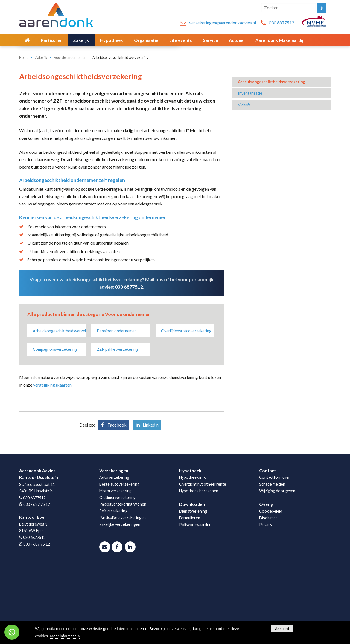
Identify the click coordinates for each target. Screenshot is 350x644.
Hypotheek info (193, 551)
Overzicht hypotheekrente (203, 558)
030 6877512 (282, 23)
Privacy (266, 598)
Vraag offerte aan (45, 103)
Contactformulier (275, 551)
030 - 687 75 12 (37, 578)
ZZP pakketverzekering (117, 423)
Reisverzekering (113, 585)
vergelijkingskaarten (52, 459)
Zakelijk (41, 131)
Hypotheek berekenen (199, 565)
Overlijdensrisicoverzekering (186, 405)
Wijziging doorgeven (277, 565)
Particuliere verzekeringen (122, 591)
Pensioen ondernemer (116, 405)
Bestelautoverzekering (119, 558)
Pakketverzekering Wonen (123, 578)
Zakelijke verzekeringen (120, 598)
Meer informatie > (65, 636)
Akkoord (282, 629)
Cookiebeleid (271, 585)
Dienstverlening (193, 585)
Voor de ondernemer (70, 131)
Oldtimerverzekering (117, 571)
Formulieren (190, 592)
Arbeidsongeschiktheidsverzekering (59, 405)
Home (24, 131)
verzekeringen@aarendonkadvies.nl (223, 23)
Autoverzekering (114, 551)
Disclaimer (268, 592)
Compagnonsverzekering (55, 423)
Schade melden (272, 558)
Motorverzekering (115, 565)
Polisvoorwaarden (195, 598)
